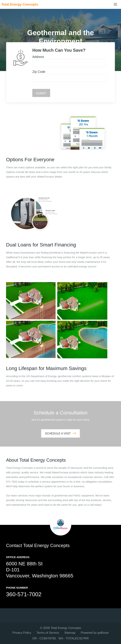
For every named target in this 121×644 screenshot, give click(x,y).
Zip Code (39, 72)
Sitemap (70, 633)
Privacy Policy (22, 633)
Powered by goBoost (95, 633)
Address (38, 57)
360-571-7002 (24, 594)
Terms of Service (48, 633)
